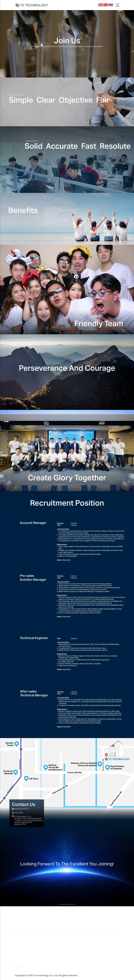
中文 (107, 5)
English (101, 5)
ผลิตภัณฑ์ (111, 5)
